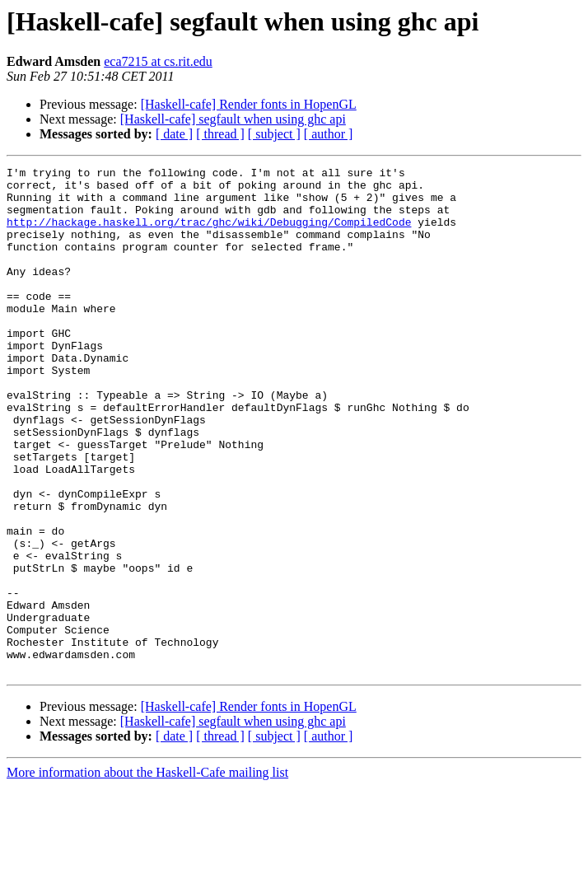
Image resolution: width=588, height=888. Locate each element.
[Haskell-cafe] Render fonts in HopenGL (249, 104)
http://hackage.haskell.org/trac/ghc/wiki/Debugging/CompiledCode (209, 234)
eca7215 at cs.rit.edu (158, 61)
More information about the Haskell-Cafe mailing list (147, 874)
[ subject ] (274, 134)
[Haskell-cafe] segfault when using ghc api (233, 119)
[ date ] (174, 134)
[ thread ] (220, 134)
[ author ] (329, 134)
